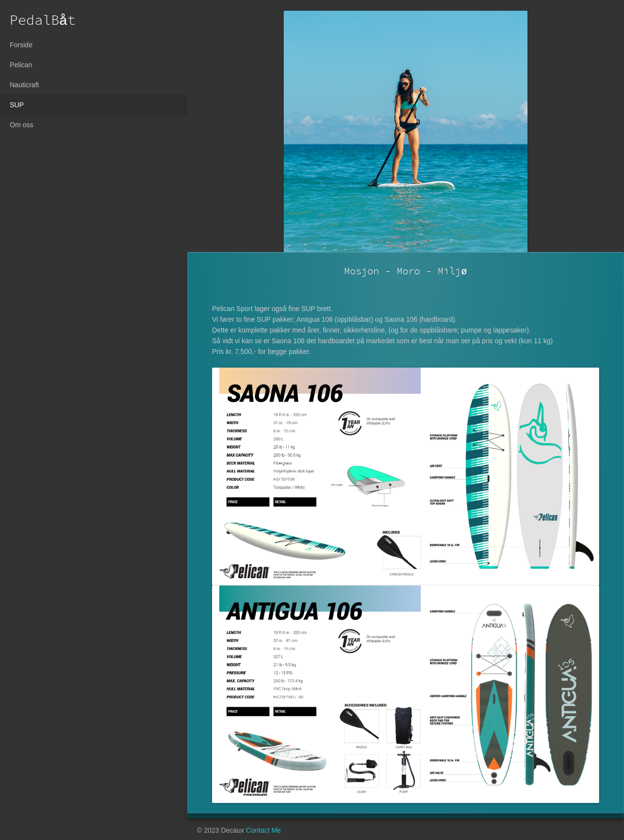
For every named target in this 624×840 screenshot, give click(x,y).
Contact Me (264, 830)
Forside (21, 45)
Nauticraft (24, 85)
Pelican (21, 65)
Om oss (21, 125)
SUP (17, 105)
